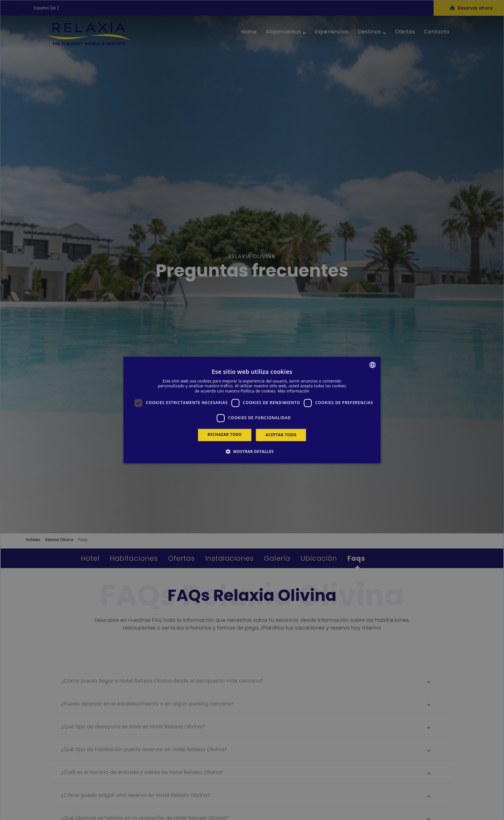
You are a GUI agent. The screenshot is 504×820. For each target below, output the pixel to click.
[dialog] (252, 410)
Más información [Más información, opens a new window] (293, 391)
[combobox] (373, 365)
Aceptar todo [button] (281, 435)
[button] (252, 451)
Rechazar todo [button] (225, 434)
